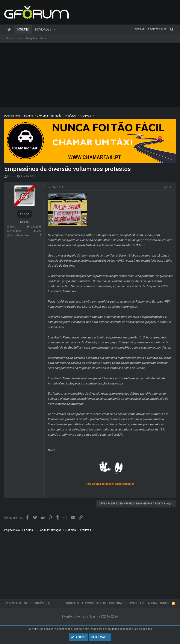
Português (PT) (37, 603)
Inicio (164, 603)
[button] (55, 29)
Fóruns (23, 29)
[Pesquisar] (172, 29)
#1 (171, 188)
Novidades (43, 29)
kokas (11, 176)
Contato (72, 603)
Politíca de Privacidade (127, 603)
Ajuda (152, 603)
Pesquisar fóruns (36, 38)
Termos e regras (94, 603)
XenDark (13, 603)
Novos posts (14, 38)
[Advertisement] (90, 75)
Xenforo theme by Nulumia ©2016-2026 (91, 616)
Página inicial (9, 29)
